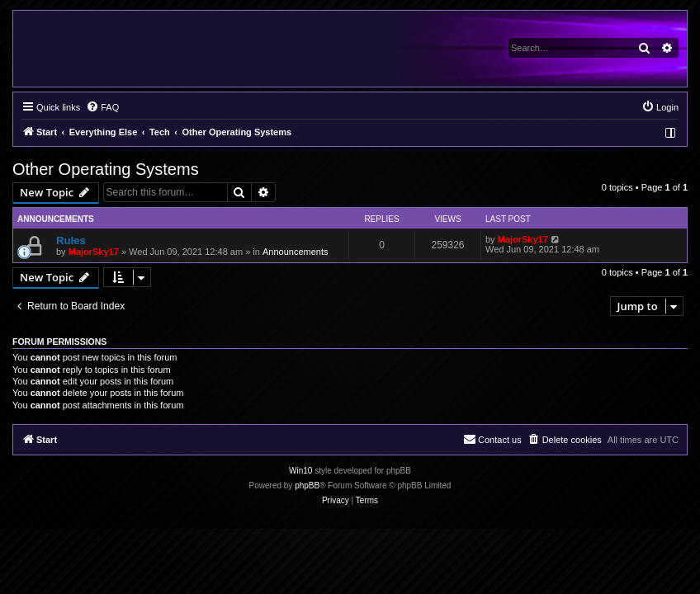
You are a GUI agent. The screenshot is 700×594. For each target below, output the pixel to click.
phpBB (307, 486)
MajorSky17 (94, 252)
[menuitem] (102, 107)
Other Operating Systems (106, 169)
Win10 (300, 471)
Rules (71, 240)
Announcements (296, 252)
